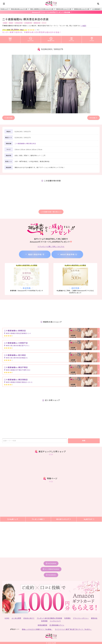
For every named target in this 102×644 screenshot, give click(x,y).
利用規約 (68, 618)
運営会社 (94, 618)
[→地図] (83, 26)
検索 (84, 440)
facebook (51, 575)
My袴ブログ (89, 519)
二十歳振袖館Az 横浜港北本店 (25, 143)
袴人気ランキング (64, 519)
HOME (7, 618)
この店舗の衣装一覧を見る (51, 212)
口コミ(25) (31, 39)
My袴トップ (13, 519)
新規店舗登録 (42, 625)
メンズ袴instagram (51, 569)
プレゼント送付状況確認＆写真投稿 (49, 618)
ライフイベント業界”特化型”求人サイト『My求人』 (73, 629)
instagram (51, 563)
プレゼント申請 (38, 519)
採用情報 (44, 621)
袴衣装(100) (51, 39)
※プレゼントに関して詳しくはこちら (51, 246)
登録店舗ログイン (57, 625)
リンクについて (55, 621)
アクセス (92, 39)
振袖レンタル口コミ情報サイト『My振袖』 (37, 629)
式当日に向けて (29, 618)
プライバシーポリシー (81, 618)
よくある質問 (16, 618)
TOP (10, 39)
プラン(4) (71, 39)
